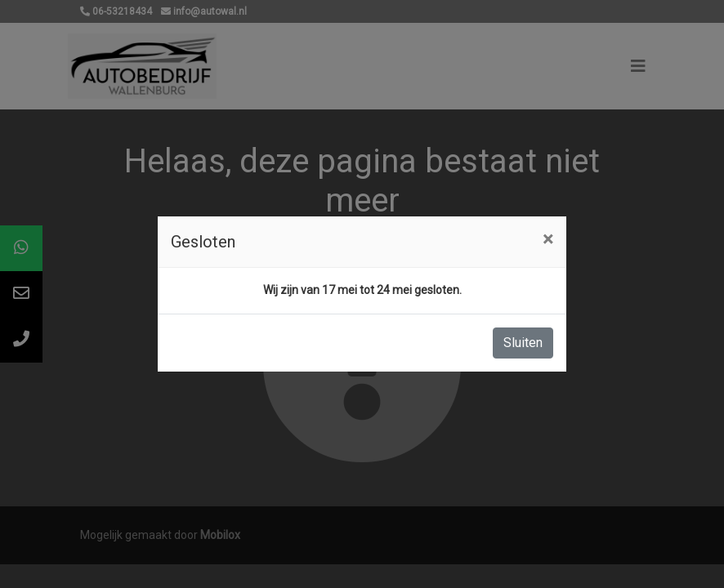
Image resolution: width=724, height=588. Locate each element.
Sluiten (523, 343)
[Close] (548, 239)
